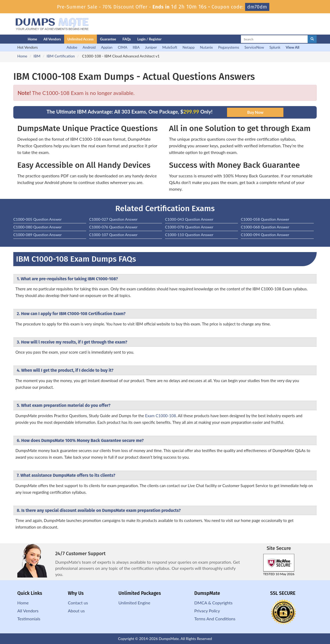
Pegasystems (229, 47)
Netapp (189, 47)
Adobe (72, 47)
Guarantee (108, 39)
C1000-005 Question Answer (38, 219)
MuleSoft (170, 47)
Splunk (275, 47)
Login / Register (149, 39)
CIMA (123, 47)
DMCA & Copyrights (213, 603)
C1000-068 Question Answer (265, 227)
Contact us (78, 603)
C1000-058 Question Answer (265, 219)
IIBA (136, 47)
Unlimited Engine (134, 603)
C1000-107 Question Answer (113, 235)
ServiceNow (254, 47)
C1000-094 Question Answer (265, 235)
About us (76, 611)
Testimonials (29, 619)
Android (89, 47)
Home (32, 39)
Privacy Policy (207, 611)
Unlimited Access (81, 39)
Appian (107, 47)
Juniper (151, 47)
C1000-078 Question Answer (189, 227)
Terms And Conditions (215, 619)
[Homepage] (10, 39)
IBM (37, 56)
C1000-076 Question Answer (113, 227)
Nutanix (206, 47)
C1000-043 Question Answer (189, 219)
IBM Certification (61, 56)
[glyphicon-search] (312, 39)
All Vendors (52, 39)
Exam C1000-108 (160, 416)
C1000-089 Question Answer (38, 235)
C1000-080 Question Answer (38, 227)
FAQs (127, 39)
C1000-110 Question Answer (189, 235)
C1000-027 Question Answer (113, 219)
